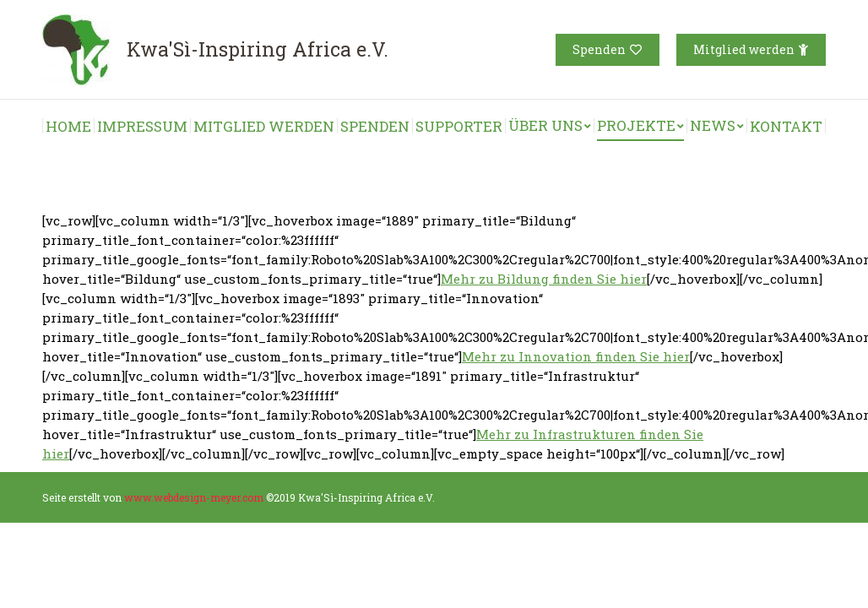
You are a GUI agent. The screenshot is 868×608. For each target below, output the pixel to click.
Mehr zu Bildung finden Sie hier (544, 279)
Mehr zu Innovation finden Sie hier (576, 356)
